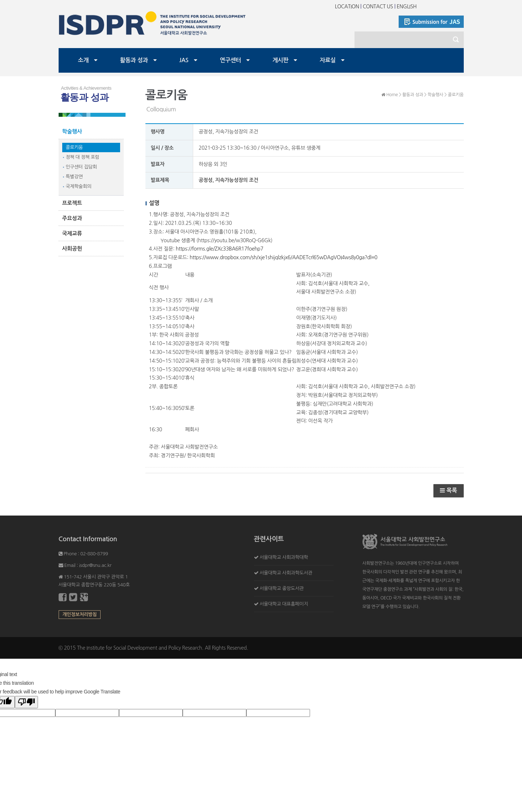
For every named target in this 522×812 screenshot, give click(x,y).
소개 (83, 60)
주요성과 (72, 218)
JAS (184, 60)
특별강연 (74, 177)
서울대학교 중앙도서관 (281, 588)
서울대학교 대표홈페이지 (284, 604)
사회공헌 (72, 249)
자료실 (328, 60)
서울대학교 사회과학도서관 (286, 573)
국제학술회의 (79, 186)
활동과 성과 (134, 60)
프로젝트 (72, 203)
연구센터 (231, 60)
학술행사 (72, 131)
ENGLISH (407, 7)
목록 (448, 490)
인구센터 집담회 (81, 167)
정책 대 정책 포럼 (83, 157)
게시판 (280, 60)
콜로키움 (74, 147)
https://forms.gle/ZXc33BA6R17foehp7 (220, 249)
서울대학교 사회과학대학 (284, 557)
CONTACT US (378, 7)
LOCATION (347, 7)
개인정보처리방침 (80, 614)
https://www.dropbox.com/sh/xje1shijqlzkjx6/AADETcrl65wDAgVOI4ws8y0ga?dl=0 (283, 257)
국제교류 (72, 233)
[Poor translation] (26, 702)
